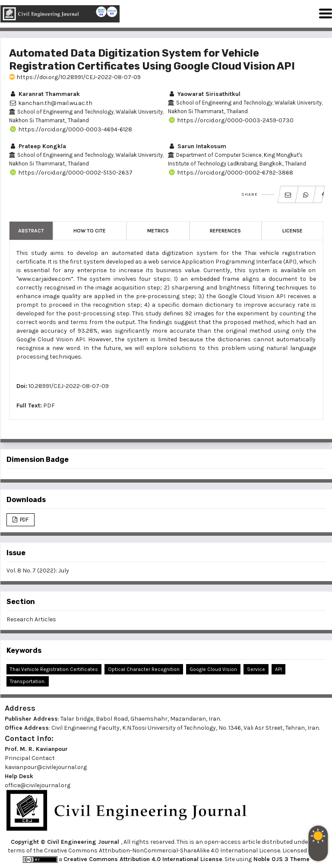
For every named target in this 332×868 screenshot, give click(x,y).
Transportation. (28, 681)
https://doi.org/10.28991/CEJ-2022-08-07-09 (75, 77)
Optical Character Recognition (144, 669)
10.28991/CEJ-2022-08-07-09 (69, 386)
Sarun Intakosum (197, 146)
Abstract (31, 231)
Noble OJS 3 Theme (281, 859)
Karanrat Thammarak (44, 94)
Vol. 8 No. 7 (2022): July (38, 571)
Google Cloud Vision (213, 669)
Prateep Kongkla (38, 146)
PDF (49, 405)
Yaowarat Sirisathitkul (204, 94)
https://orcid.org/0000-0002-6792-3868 (231, 173)
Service (256, 669)
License (292, 231)
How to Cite (90, 231)
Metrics (158, 231)
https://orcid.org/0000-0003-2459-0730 (231, 120)
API (278, 669)
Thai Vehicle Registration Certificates (54, 669)
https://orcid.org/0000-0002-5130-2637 (71, 173)
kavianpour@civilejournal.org (46, 767)
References (225, 231)
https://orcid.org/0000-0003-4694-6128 (71, 129)
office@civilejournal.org (38, 785)
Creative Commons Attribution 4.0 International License (143, 859)
